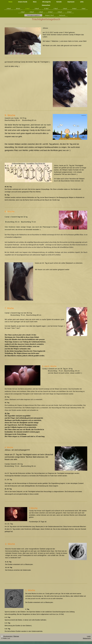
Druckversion (7, 636)
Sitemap (16, 636)
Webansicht (87, 638)
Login (89, 636)
